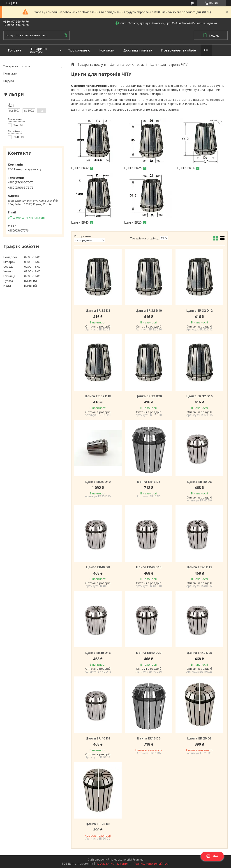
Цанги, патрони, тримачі (128, 65)
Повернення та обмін (179, 50)
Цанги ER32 (80, 168)
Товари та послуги (38, 50)
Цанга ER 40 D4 (98, 738)
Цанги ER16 (186, 168)
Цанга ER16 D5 (149, 482)
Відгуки (9, 81)
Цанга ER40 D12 (199, 567)
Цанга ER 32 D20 (149, 396)
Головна (15, 50)
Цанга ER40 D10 (149, 567)
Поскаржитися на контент (113, 864)
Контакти (107, 50)
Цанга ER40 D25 (199, 653)
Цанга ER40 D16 (98, 653)
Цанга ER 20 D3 (199, 738)
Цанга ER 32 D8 (98, 311)
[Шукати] (65, 35)
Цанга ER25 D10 (98, 482)
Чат (212, 856)
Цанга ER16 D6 (149, 738)
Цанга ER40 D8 (98, 567)
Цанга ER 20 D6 (98, 824)
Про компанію (79, 50)
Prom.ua (138, 860)
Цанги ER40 (80, 222)
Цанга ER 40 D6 (199, 482)
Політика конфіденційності (151, 864)
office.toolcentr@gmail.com (26, 218)
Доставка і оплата (138, 50)
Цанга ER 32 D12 (199, 311)
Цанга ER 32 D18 (98, 396)
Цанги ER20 (133, 222)
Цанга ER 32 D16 (199, 396)
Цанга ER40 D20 (149, 653)
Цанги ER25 (133, 168)
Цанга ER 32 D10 (149, 311)
